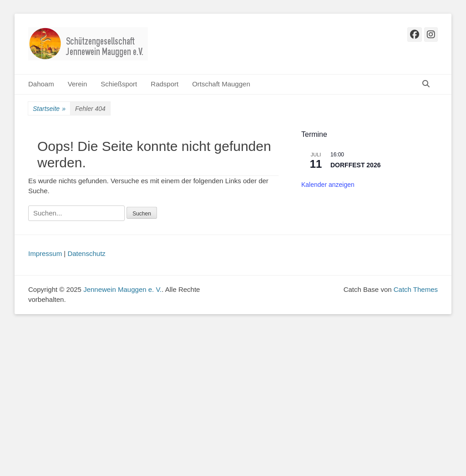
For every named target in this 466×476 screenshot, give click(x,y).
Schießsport (119, 84)
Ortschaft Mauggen (221, 84)
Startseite (49, 109)
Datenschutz (86, 253)
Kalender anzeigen (328, 185)
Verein (78, 84)
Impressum (45, 253)
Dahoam (41, 84)
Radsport (165, 84)
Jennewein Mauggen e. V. (122, 289)
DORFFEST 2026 (355, 165)
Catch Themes (416, 289)
